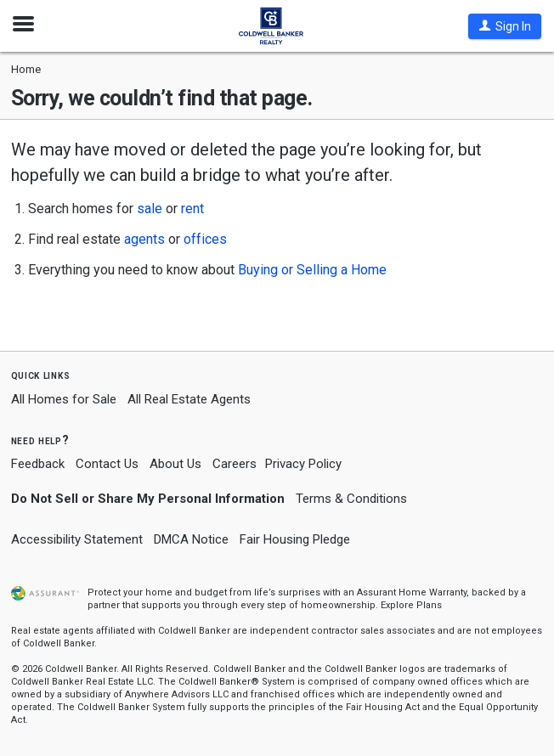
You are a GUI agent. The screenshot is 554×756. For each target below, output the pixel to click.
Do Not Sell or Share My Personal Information (148, 499)
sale (150, 209)
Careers (235, 464)
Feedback (38, 464)
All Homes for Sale (64, 399)
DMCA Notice (191, 539)
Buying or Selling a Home (312, 270)
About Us (175, 464)
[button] (505, 26)
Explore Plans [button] (411, 605)
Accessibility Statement (77, 539)
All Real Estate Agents (189, 399)
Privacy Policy (303, 464)
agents (144, 239)
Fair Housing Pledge (295, 539)
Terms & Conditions (351, 499)
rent (192, 209)
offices (205, 239)
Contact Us (107, 464)
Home (26, 69)
